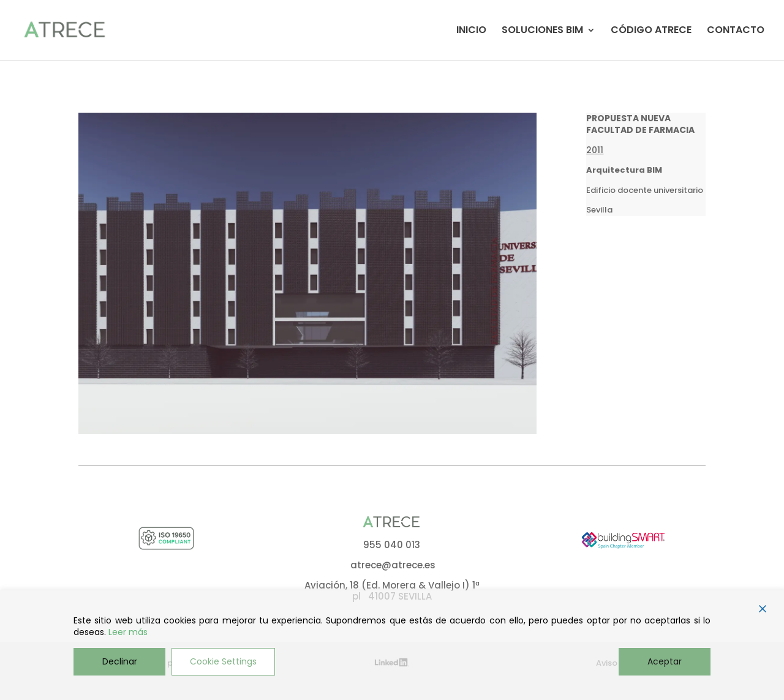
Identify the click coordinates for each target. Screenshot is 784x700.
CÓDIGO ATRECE (651, 31)
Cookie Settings (223, 661)
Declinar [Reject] (120, 661)
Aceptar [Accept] (665, 661)
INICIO (471, 31)
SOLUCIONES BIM (542, 31)
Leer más (128, 632)
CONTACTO (736, 31)
